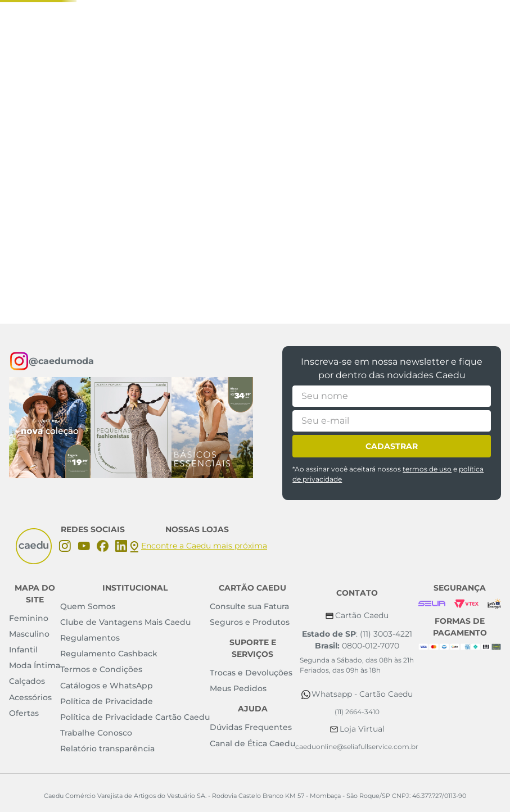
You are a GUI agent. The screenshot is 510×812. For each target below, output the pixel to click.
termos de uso (427, 469)
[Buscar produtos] (361, 123)
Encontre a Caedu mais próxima (204, 546)
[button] (421, 122)
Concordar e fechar (461, 769)
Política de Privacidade (56, 786)
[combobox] (215, 123)
